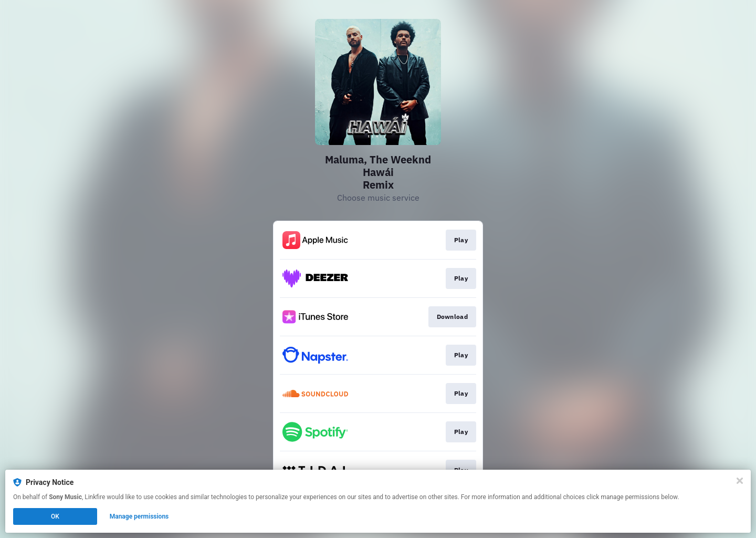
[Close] (740, 481)
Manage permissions (139, 516)
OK (55, 516)
